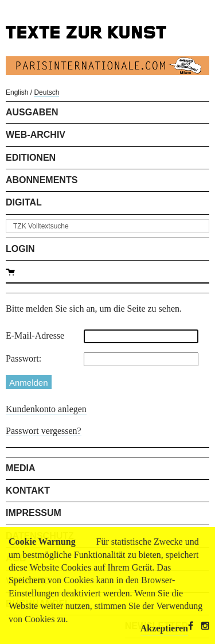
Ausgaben (32, 112)
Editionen (31, 158)
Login (20, 249)
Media (21, 468)
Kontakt (28, 490)
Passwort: (24, 358)
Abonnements (42, 180)
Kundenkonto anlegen (46, 409)
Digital (24, 202)
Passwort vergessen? (44, 431)
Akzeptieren (164, 628)
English (17, 92)
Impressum (34, 513)
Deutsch (46, 92)
